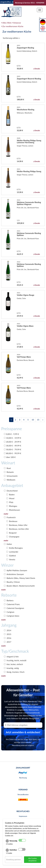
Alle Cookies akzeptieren (33, 859)
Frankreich (10, 517)
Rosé (7, 468)
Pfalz (10, 502)
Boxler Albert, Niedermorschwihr (19, 586)
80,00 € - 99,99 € (13, 453)
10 (33, 420)
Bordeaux (12, 521)
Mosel (10, 498)
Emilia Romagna (15, 548)
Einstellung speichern (14, 860)
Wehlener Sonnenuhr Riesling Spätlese (29, 234)
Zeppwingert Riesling (25, 48)
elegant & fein (11, 656)
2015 (8, 634)
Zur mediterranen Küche (13, 26)
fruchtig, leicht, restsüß (15, 660)
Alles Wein (7, 23)
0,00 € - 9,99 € (11, 434)
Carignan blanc (12, 616)
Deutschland (11, 491)
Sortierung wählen (11, 38)
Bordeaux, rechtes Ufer (18, 529)
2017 (8, 642)
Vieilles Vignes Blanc (25, 326)
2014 (8, 630)
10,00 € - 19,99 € (13, 438)
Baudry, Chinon (12, 582)
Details (37, 69)
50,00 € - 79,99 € (13, 449)
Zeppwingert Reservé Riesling (29, 79)
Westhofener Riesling (26, 110)
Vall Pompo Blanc (24, 357)
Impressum (23, 816)
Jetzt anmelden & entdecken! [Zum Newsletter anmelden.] (23, 732)
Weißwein (10, 480)
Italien (8, 544)
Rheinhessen (13, 510)
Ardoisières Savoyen (14, 574)
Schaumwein (11, 476)
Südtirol (11, 556)
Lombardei (12, 552)
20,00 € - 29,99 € (13, 442)
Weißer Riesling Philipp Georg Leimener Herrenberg (29, 141)
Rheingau (12, 506)
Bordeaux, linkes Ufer (17, 525)
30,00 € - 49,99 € (13, 446)
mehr (6, 514)
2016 (8, 638)
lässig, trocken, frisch (14, 672)
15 (38, 420)
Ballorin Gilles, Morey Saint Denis (20, 578)
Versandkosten (23, 794)
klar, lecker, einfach (13, 664)
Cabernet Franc (12, 604)
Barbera (9, 600)
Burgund (11, 533)
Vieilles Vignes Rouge (26, 295)
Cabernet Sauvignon (14, 608)
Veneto (11, 559)
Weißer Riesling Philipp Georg (29, 171)
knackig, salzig (11, 668)
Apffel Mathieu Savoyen (16, 570)
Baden (10, 494)
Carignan (9, 612)
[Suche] (40, 18)
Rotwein (9, 472)
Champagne (13, 537)
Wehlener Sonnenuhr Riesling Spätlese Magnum (29, 203)
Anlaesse (17, 23)
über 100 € (10, 457)
